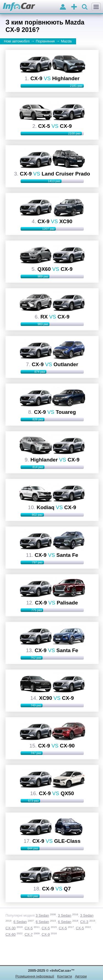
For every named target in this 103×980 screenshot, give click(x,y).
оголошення (74, 7)
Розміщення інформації (35, 976)
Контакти (65, 976)
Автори (81, 976)
